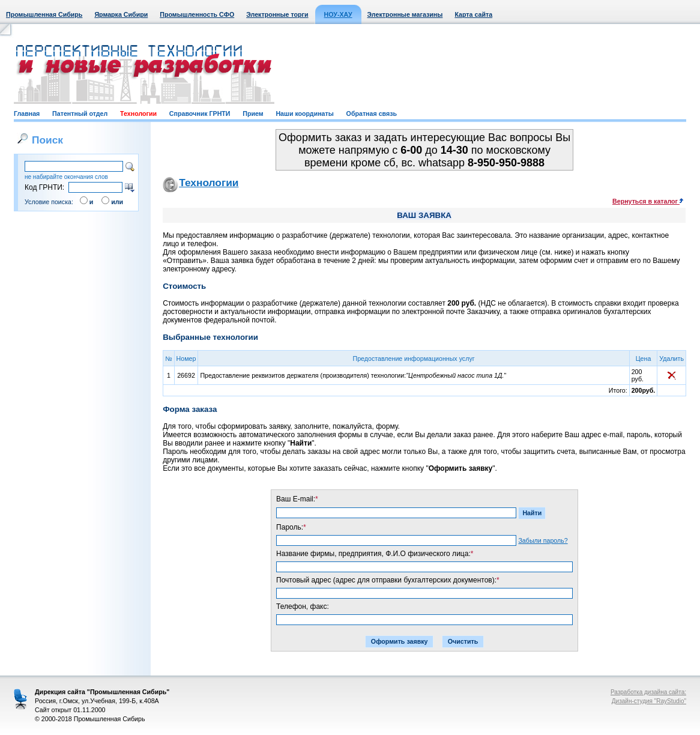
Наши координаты (304, 113)
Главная (27, 113)
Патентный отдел (80, 113)
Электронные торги (277, 14)
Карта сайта (473, 14)
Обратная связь (372, 113)
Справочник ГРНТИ (200, 113)
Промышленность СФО (197, 14)
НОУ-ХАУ (338, 14)
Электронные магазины (405, 14)
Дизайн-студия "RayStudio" (649, 701)
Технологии (138, 113)
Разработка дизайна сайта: (648, 692)
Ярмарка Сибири (121, 14)
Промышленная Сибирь (44, 14)
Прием (253, 113)
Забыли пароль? (543, 540)
